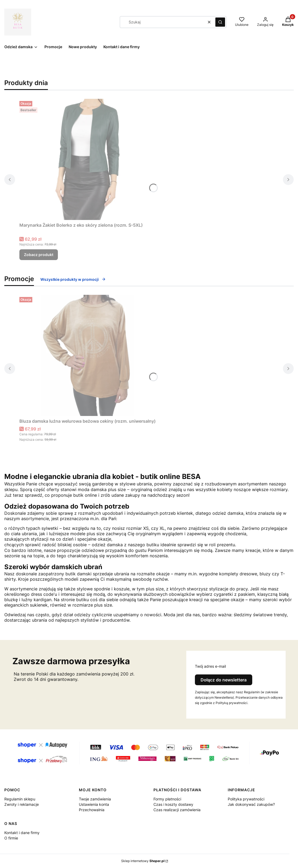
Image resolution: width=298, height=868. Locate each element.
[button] (220, 22)
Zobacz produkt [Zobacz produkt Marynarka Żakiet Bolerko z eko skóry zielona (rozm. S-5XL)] (39, 255)
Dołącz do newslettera (224, 680)
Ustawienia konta (94, 804)
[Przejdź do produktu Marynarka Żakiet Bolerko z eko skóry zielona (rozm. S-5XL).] (87, 159)
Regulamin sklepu (20, 799)
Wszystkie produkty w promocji (73, 279)
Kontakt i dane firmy (22, 833)
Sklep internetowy (143, 861)
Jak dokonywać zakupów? (251, 804)
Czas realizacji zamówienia (177, 810)
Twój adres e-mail (210, 666)
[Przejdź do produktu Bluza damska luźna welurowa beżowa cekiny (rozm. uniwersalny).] (87, 355)
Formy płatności (167, 799)
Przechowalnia (92, 810)
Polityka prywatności (246, 799)
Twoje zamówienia (95, 799)
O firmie (11, 838)
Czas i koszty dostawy (173, 804)
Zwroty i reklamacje (22, 804)
